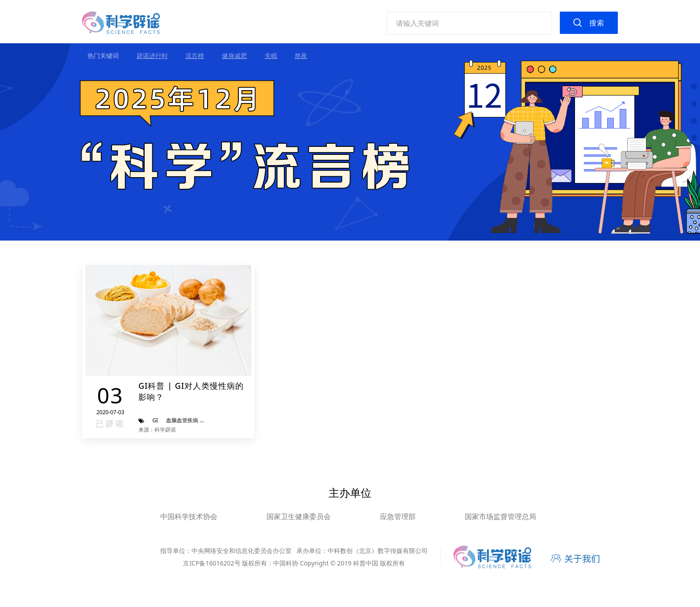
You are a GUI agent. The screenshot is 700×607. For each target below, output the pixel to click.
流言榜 (195, 56)
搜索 (597, 23)
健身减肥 (234, 56)
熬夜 (301, 56)
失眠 (271, 56)
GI (155, 420)
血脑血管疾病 (182, 420)
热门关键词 (103, 56)
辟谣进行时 (152, 56)
